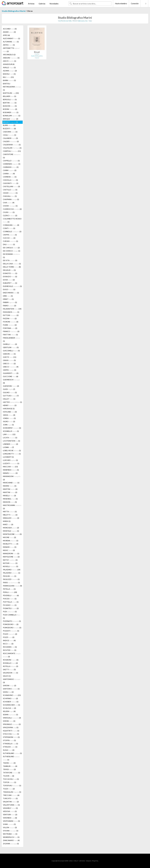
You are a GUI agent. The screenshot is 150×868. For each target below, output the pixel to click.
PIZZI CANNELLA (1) (12, 616)
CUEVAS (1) (11, 241)
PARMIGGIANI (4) (12, 586)
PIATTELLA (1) (11, 602)
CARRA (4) (9, 174)
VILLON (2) (10, 827)
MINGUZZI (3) (11, 518)
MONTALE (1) (11, 531)
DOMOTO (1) (10, 273)
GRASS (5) (9, 360)
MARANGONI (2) (12, 478)
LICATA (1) (10, 438)
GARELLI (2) (10, 344)
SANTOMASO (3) (12, 681)
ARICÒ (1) (10, 61)
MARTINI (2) (10, 489)
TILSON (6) (9, 776)
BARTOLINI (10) (11, 93)
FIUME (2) (10, 325)
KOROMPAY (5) (12, 428)
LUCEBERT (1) (8, 457)
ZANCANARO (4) (11, 840)
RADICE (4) (9, 640)
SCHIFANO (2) (10, 698)
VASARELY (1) (10, 808)
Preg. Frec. (95, 861)
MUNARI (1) (10, 547)
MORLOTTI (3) (11, 544)
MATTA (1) (10, 512)
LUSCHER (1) (10, 460)
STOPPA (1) (9, 740)
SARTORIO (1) (11, 689)
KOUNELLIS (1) (11, 431)
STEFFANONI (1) (11, 737)
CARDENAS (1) (12, 164)
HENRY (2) (10, 405)
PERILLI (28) (10, 592)
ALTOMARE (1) (11, 42)
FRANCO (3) (11, 331)
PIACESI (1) (10, 599)
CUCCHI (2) (9, 238)
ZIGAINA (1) (11, 844)
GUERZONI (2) (11, 386)
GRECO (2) (9, 364)
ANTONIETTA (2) (11, 50)
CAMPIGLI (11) (12, 151)
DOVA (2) (9, 280)
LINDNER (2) (11, 444)
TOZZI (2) (9, 789)
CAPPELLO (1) (11, 161)
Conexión (135, 3)
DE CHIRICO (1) (12, 251)
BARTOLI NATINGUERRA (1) (12, 87)
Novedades (54, 4)
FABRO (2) (10, 306)
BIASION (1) (10, 106)
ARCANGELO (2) (9, 55)
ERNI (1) (8, 296)
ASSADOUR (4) (9, 64)
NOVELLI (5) (11, 566)
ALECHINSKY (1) (12, 38)
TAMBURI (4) (10, 766)
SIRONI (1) (9, 721)
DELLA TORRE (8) (12, 267)
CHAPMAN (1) (11, 199)
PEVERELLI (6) (11, 595)
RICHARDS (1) (10, 647)
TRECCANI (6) (11, 795)
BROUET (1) (10, 122)
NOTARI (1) (10, 563)
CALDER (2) (11, 141)
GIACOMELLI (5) (11, 351)
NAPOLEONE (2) (11, 557)
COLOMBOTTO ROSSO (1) (12, 220)
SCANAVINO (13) (12, 695)
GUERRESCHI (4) (11, 381)
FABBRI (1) (10, 302)
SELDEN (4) (9, 711)
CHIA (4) (9, 203)
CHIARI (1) (10, 206)
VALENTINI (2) (11, 802)
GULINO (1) (10, 392)
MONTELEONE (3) (12, 534)
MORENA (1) (11, 541)
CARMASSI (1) (11, 167)
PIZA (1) (10, 612)
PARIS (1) (11, 583)
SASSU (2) (8, 692)
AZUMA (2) (10, 71)
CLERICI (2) (10, 215)
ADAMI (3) (9, 32)
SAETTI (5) (9, 669)
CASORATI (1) (11, 183)
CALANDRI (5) (10, 138)
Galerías (42, 4)
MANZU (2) (10, 473)
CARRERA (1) (10, 177)
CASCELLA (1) (10, 180)
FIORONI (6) (11, 322)
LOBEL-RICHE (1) (12, 450)
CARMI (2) (10, 170)
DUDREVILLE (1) (12, 286)
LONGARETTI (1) (12, 454)
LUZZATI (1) (11, 463)
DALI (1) (9, 244)
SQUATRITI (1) (11, 731)
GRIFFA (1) (10, 370)
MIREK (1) (7, 521)
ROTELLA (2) (11, 666)
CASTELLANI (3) (11, 186)
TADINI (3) (9, 763)
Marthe (37, 54)
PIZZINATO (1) (12, 621)
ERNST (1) (8, 299)
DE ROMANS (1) (11, 256)
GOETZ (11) (10, 357)
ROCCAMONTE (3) (12, 655)
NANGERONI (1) (11, 553)
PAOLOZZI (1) (11, 579)
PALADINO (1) (12, 573)
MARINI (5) (10, 486)
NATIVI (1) (10, 560)
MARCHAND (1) (11, 483)
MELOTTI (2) (10, 515)
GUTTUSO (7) (11, 396)
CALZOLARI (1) (12, 148)
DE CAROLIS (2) (11, 248)
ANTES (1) (9, 45)
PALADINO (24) (12, 570)
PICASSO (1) (10, 605)
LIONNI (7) (8, 447)
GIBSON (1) (9, 354)
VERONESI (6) (10, 818)
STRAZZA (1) (10, 747)
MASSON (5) (10, 502)
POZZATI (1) (11, 631)
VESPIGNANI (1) (11, 821)
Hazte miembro (121, 3)
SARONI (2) (10, 685)
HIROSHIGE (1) (9, 409)
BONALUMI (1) (12, 116)
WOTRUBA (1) (10, 834)
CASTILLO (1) (10, 190)
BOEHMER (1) (11, 112)
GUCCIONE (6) (11, 376)
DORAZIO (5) (10, 277)
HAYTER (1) (12, 402)
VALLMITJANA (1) (11, 805)
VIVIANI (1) (11, 831)
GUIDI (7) (9, 389)
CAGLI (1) (10, 135)
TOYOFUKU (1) (12, 786)
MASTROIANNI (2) (12, 507)
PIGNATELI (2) (11, 608)
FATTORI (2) (11, 315)
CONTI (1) (9, 228)
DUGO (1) (9, 289)
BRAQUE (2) (11, 119)
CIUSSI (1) (9, 212)
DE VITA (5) (10, 260)
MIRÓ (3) (8, 524)
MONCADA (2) (11, 528)
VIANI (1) (9, 824)
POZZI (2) (10, 634)
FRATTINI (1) (10, 335)
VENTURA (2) (10, 815)
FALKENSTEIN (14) (12, 309)
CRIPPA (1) (10, 235)
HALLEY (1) (9, 399)
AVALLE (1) (9, 67)
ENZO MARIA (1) (11, 293)
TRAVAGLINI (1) (12, 792)
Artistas (31, 4)
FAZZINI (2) (10, 318)
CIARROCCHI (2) (12, 209)
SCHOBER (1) (11, 702)
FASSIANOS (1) (11, 312)
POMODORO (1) (12, 628)
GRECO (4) (11, 367)
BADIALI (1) (9, 74)
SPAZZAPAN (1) (11, 727)
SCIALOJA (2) (9, 708)
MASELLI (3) (9, 496)
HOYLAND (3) (10, 412)
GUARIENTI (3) (11, 373)
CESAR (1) (10, 193)
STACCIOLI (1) (11, 734)
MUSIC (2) (9, 550)
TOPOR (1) (10, 782)
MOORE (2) (9, 537)
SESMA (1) (11, 715)
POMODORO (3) (11, 624)
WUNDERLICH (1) (11, 837)
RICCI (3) (8, 644)
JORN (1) (8, 425)
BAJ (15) (8, 77)
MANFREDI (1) (11, 470)
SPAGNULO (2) (12, 724)
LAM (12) (9, 434)
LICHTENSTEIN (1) (12, 441)
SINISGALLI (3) (12, 718)
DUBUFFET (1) (10, 283)
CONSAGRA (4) (11, 225)
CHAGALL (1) (10, 196)
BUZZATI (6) (9, 128)
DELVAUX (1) (9, 270)
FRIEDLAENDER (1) (12, 339)
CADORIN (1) (10, 132)
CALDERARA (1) (12, 145)
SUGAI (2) (9, 750)
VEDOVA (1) (10, 811)
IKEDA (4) (9, 415)
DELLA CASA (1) (12, 264)
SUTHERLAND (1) (12, 753)
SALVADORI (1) (11, 673)
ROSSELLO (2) (10, 663)
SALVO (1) (7, 676)
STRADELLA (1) (11, 744)
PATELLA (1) (9, 589)
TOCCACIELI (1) (11, 779)
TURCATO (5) (10, 798)
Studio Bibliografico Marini (14, 11)
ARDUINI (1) (11, 58)
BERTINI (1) (10, 103)
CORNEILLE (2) (12, 231)
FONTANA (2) (10, 328)
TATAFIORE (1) (12, 773)
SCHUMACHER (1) (12, 705)
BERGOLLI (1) (10, 99)
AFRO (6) (6, 35)
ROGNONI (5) (11, 660)
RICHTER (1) (10, 650)
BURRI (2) (9, 125)
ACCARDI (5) (10, 29)
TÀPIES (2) (9, 769)
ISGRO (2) (9, 421)
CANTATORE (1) (12, 156)
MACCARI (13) (10, 467)
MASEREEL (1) (10, 499)
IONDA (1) (9, 418)
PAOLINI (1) (10, 576)
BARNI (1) (9, 80)
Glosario (89, 861)
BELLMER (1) (10, 96)
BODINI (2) (10, 109)
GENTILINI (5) (11, 347)
